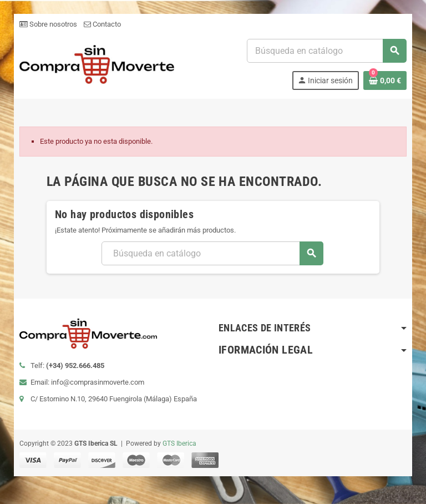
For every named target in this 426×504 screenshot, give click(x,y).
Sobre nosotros (48, 24)
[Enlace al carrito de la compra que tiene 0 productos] (386, 80)
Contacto (102, 24)
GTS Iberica (179, 443)
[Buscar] (327, 51)
